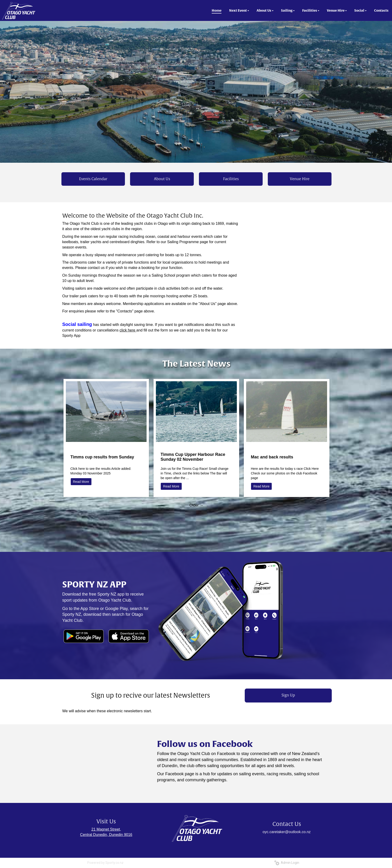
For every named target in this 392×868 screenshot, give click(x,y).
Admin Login (287, 863)
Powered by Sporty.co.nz (105, 863)
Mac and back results (272, 457)
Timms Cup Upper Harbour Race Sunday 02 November (193, 457)
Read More (81, 482)
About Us (162, 179)
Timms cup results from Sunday (102, 457)
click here (128, 330)
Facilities (231, 179)
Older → (196, 505)
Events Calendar (93, 179)
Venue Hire (300, 179)
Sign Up (288, 695)
